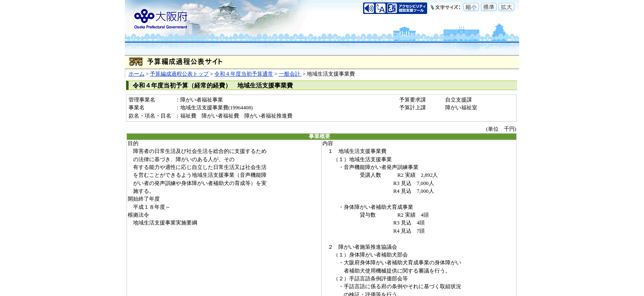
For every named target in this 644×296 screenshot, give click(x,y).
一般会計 (290, 74)
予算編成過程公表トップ (179, 74)
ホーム (137, 74)
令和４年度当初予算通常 (244, 74)
